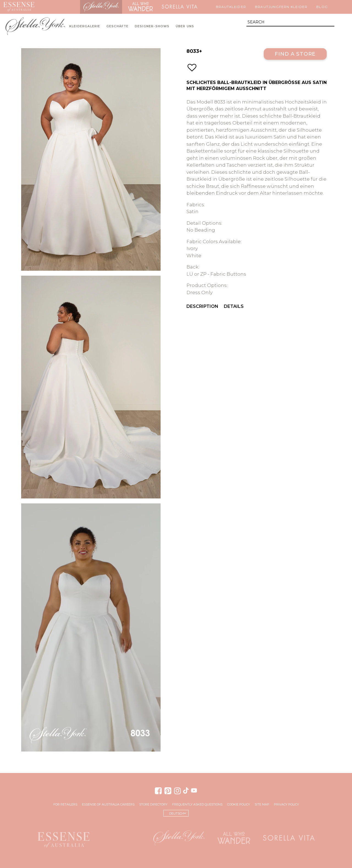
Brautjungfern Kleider (281, 7)
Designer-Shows (152, 26)
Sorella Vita (180, 7)
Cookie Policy (239, 804)
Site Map (262, 804)
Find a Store (295, 54)
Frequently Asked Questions (197, 804)
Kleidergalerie (85, 26)
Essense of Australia (19, 7)
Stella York (101, 7)
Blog (322, 7)
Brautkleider (231, 7)
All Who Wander (140, 7)
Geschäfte (118, 26)
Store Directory (153, 804)
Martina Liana (59, 7)
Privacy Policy (286, 804)
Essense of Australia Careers (108, 804)
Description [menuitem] (202, 306)
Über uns (185, 26)
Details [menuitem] (234, 306)
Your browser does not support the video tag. (91, 627)
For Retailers (65, 804)
